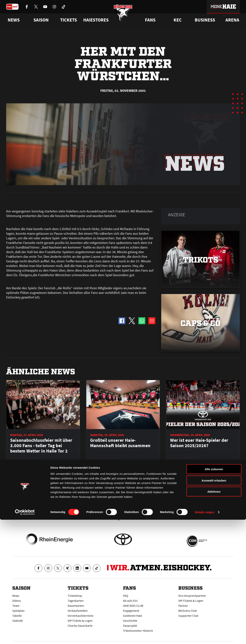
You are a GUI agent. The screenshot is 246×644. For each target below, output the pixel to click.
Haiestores (96, 20)
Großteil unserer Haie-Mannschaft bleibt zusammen (120, 443)
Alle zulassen (214, 593)
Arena (232, 20)
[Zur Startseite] (123, 16)
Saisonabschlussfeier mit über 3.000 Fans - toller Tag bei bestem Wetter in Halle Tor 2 (41, 446)
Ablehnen (214, 616)
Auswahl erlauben (214, 605)
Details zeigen (204, 636)
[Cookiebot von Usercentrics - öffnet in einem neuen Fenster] (25, 637)
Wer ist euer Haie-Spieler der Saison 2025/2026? (199, 443)
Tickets (69, 20)
